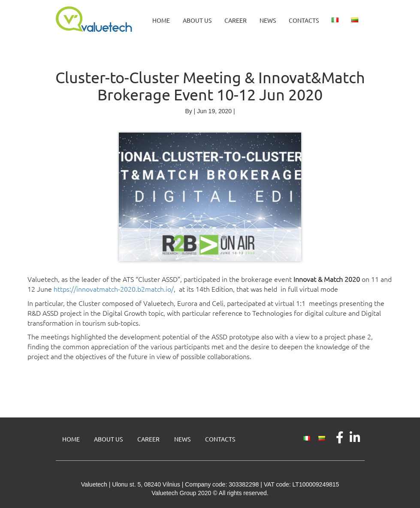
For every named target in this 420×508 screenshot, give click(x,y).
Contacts (304, 20)
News (268, 20)
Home (161, 20)
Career (236, 20)
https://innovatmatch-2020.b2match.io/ (114, 289)
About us (197, 20)
